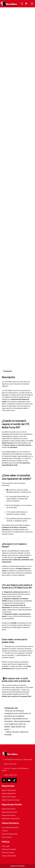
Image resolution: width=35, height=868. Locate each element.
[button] (22, 4)
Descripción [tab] (8, 371)
